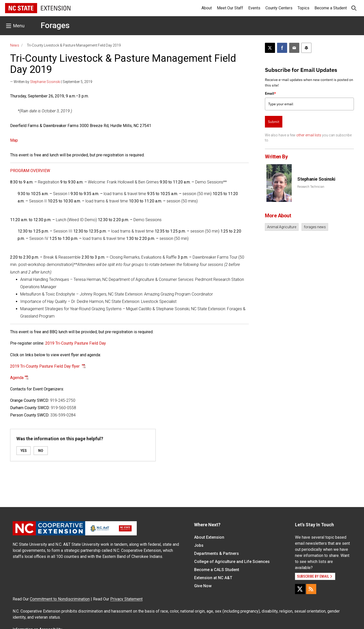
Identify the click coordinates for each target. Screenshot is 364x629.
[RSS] (311, 589)
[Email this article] (294, 48)
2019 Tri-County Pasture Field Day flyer (45, 366)
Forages (55, 25)
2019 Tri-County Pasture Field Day (76, 343)
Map (14, 140)
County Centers (279, 8)
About (207, 8)
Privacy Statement (126, 599)
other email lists (309, 135)
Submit (274, 122)
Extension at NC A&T (213, 578)
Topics (303, 8)
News (15, 45)
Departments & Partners (217, 553)
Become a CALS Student (217, 570)
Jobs (199, 545)
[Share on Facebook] (282, 48)
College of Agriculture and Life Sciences (232, 562)
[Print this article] (306, 48)
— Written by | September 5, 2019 (51, 82)
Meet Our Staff (230, 8)
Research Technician (311, 187)
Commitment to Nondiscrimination (60, 599)
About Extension (209, 537)
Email (270, 93)
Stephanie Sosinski (45, 82)
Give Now (203, 586)
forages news (315, 227)
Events (254, 8)
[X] (300, 589)
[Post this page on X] (270, 48)
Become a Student (331, 8)
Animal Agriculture (282, 227)
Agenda (17, 378)
